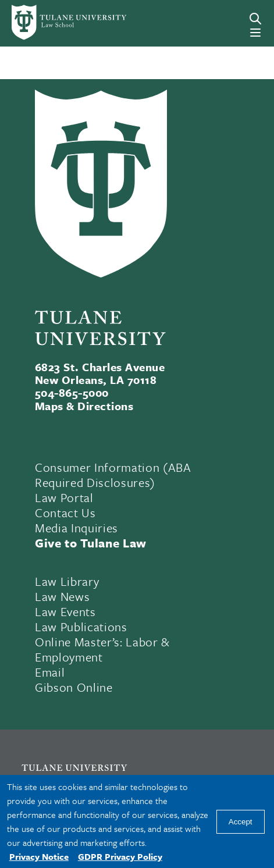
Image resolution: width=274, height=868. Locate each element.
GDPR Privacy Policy (120, 856)
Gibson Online (74, 687)
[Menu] (255, 33)
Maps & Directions (84, 406)
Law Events (65, 611)
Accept (241, 822)
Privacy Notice (39, 856)
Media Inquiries (76, 528)
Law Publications (81, 627)
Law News (62, 596)
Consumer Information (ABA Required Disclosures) (113, 475)
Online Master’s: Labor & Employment (102, 649)
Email (50, 672)
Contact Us (65, 513)
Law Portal (64, 497)
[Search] (255, 19)
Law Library (67, 581)
